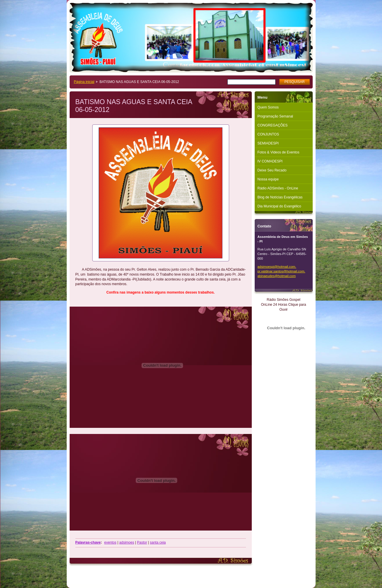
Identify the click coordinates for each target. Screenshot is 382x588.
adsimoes (127, 542)
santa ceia (158, 542)
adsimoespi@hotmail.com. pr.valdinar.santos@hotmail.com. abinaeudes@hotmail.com (281, 271)
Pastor (142, 542)
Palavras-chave (88, 542)
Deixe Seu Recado (272, 170)
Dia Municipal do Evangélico (279, 206)
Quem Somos (268, 107)
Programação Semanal (275, 116)
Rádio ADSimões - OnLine (278, 188)
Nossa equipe (268, 179)
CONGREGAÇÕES (273, 125)
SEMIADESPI (268, 143)
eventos (110, 542)
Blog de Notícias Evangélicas (280, 197)
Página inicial (84, 82)
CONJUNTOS (268, 134)
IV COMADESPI (270, 161)
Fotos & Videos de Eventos (279, 152)
